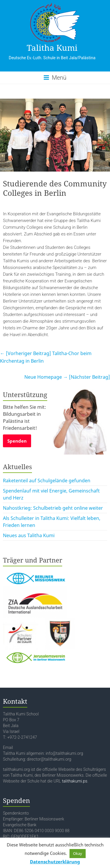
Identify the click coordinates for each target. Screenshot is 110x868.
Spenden (17, 441)
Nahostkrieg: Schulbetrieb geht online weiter (53, 508)
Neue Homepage (67, 377)
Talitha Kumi (52, 48)
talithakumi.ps (75, 781)
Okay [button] (78, 853)
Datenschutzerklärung (55, 862)
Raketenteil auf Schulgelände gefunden (47, 481)
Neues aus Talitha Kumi (29, 535)
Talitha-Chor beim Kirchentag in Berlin (46, 357)
